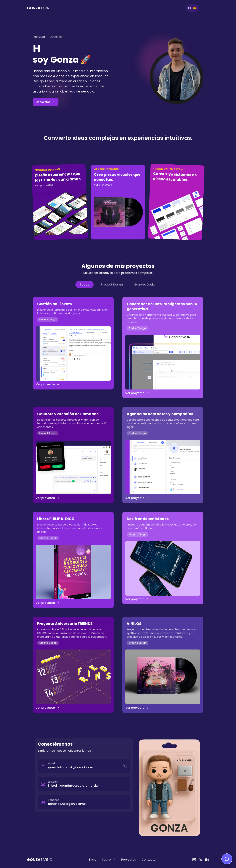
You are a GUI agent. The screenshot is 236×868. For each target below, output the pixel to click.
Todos (84, 285)
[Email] (194, 860)
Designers (56, 37)
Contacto (149, 860)
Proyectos (128, 860)
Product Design (112, 285)
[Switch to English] (192, 8)
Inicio (93, 860)
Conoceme (46, 102)
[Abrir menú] (205, 8)
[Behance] (207, 860)
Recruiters (39, 37)
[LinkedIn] (201, 860)
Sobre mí (109, 860)
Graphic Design (145, 285)
